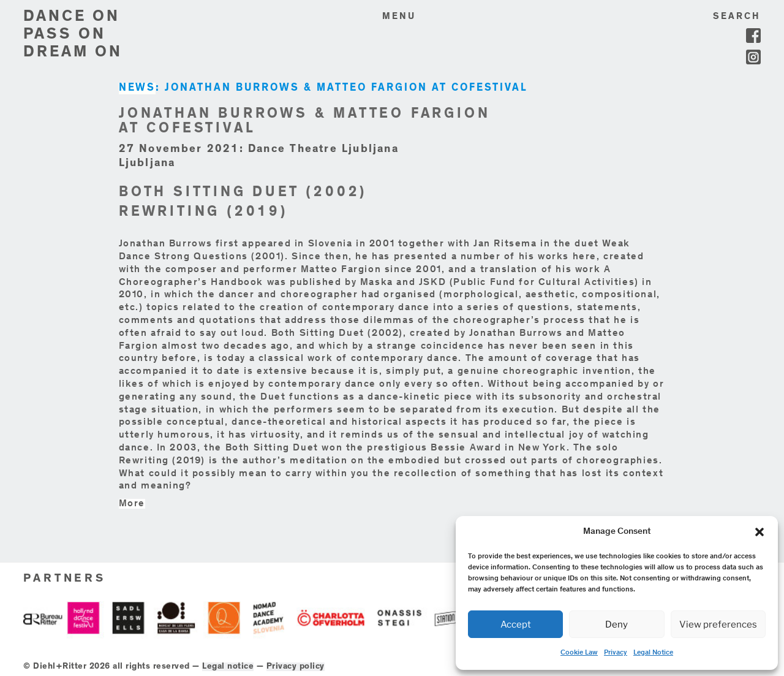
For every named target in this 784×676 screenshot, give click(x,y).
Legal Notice (653, 653)
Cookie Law (579, 653)
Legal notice (228, 667)
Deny (616, 625)
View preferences (718, 625)
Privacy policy (296, 667)
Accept (516, 625)
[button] (759, 532)
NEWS (137, 89)
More (132, 504)
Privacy (616, 653)
